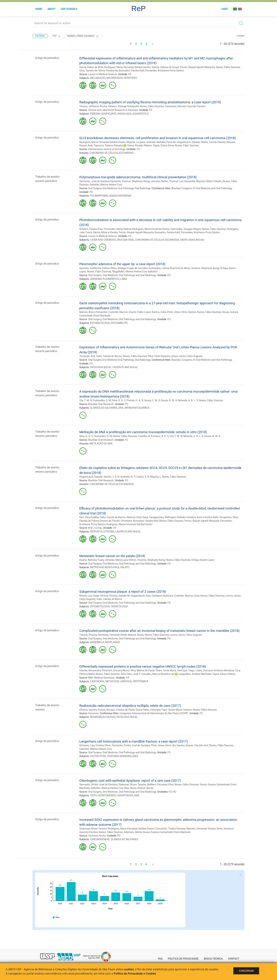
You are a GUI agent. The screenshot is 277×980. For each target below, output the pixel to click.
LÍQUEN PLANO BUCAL (125, 367)
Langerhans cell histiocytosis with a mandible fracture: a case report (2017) (134, 741)
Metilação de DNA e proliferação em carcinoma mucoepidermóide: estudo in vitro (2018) (143, 432)
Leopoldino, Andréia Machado (195, 674)
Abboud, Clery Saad (137, 517)
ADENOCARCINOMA (120, 196)
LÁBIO (124, 279)
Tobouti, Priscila (88, 635)
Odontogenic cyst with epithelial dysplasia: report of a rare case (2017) (130, 781)
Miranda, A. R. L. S (188, 400)
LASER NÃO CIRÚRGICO (103, 240)
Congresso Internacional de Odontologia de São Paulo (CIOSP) (154, 713)
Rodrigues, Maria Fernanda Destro (151, 229)
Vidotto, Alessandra (90, 670)
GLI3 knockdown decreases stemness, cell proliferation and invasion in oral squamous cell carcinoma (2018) (157, 138)
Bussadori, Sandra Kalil (132, 71)
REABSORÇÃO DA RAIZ (103, 717)
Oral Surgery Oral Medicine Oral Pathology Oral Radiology (119, 188)
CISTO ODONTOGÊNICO (103, 795)
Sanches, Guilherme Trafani (94, 268)
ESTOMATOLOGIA (100, 323)
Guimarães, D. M (102, 400)
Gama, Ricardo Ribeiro (140, 145)
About (52, 9)
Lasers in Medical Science (102, 74)
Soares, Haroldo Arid (197, 745)
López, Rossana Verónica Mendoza (215, 670)
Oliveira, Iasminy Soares (92, 710)
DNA (121, 408)
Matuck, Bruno (136, 635)
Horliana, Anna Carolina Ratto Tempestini (209, 517)
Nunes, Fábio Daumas (228, 67)
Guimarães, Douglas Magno (186, 229)
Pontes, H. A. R (135, 400)
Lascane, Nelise (159, 181)
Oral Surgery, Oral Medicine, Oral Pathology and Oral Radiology (122, 275)
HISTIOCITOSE (98, 756)
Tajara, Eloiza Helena (224, 674)
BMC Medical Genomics (101, 678)
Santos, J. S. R (111, 477)
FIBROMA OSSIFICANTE (103, 114)
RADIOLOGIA (125, 114)
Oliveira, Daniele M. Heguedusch (127, 596)
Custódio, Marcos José (187, 596)
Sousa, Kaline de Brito (91, 67)
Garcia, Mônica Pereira (105, 232)
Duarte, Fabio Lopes (140, 312)
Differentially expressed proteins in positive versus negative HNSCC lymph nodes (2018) (143, 666)
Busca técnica (213, 959)
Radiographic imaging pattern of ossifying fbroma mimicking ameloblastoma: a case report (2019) (150, 102)
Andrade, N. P (128, 477)
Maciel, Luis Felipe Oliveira (94, 596)
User (225, 9)
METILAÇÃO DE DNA (101, 444)
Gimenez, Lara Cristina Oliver (95, 745)
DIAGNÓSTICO (141, 114)
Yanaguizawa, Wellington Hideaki (167, 517)
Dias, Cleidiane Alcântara (159, 596)
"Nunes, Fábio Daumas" (83, 36)
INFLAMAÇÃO (98, 78)
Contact (234, 959)
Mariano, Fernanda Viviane (201, 829)
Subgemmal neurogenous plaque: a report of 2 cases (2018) (123, 592)
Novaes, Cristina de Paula (120, 710)
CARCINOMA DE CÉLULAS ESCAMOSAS (112, 153)
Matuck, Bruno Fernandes (93, 312)
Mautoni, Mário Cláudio (209, 181)
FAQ (160, 959)
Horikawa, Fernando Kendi (112, 635)
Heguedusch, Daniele (188, 142)
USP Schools (69, 9)
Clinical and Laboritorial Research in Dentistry (113, 110)
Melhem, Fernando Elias (160, 784)
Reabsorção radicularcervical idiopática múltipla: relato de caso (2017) (130, 706)
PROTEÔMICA (141, 681)
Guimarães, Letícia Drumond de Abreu (170, 268)
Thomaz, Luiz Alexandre (182, 181)
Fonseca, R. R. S (160, 436)
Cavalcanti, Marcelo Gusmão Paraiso (185, 106)
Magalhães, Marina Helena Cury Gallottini (135, 271)
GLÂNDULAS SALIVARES (104, 408)
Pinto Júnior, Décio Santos (182, 312)
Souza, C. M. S (152, 400)
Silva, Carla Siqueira (159, 356)
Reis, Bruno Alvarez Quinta (139, 788)
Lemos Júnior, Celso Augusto (187, 356)
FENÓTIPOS (130, 78)
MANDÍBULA (97, 642)
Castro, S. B (143, 477)
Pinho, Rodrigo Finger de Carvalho (129, 268)
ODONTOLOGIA (119, 606)
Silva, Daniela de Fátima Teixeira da (99, 71)
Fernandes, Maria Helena (117, 229)
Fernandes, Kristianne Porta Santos (165, 71)
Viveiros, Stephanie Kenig (136, 181)
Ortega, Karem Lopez (203, 560)
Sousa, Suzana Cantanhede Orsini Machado (167, 832)
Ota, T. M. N (86, 400)
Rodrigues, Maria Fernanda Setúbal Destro (127, 67)
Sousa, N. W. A (169, 400)
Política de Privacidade (183, 959)
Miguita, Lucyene (136, 142)
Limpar (241, 36)
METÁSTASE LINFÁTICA (119, 681)
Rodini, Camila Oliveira (213, 142)
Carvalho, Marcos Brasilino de (158, 674)
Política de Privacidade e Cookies (135, 974)
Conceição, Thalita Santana (170, 829)
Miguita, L (156, 477)
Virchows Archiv (97, 836)
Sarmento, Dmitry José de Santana (131, 745)
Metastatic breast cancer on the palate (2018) (112, 556)
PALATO (125, 567)
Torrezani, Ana (87, 356)
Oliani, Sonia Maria (166, 670)
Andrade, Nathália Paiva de (161, 142)
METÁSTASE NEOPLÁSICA (105, 567)
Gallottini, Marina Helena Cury (106, 185)
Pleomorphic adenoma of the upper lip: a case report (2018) (122, 264)
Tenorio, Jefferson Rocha (93, 106)
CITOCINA (109, 532)
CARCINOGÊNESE (100, 839)
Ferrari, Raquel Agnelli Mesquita (198, 67)
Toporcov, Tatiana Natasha (108, 145)
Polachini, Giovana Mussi (116, 670)
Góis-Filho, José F (131, 674)
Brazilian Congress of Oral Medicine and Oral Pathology (202, 188)
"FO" (57, 36)
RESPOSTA (96, 532)
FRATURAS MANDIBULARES (123, 756)
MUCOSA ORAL (126, 240)
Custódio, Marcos (118, 312)
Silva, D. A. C (119, 400)
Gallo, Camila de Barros (109, 356)
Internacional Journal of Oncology (107, 149)
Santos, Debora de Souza (165, 67)
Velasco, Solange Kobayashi (123, 106)
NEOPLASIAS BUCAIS (192, 240)
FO (130, 74)
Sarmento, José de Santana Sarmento (100, 181)
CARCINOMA (97, 681)
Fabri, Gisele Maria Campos (177, 710)
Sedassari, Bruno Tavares (132, 784)
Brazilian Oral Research (101, 404)
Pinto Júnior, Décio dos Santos (168, 745)
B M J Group (95, 528)
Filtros (40, 36)
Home (39, 9)
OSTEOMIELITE (119, 323)
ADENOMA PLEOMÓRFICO (105, 279)
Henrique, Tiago (186, 670)
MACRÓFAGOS (115, 78)
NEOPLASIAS (112, 642)
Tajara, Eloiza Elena (163, 145)
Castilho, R (144, 436)
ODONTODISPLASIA (128, 795)
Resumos (93, 713)
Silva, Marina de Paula (142, 670)
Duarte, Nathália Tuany (92, 560)
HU (174, 792)
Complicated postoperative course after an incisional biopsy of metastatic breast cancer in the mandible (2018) (159, 631)
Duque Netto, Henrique (148, 710)
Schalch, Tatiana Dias (91, 229)
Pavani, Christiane (122, 521)
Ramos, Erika (159, 312)
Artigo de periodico (47, 58)
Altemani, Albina (133, 832)
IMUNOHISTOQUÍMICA (137, 408)
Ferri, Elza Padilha (89, 517)
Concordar (246, 971)
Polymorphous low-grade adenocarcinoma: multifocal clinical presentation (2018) (138, 177)
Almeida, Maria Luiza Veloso (121, 560)
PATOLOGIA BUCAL (101, 367)
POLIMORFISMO (99, 196)
